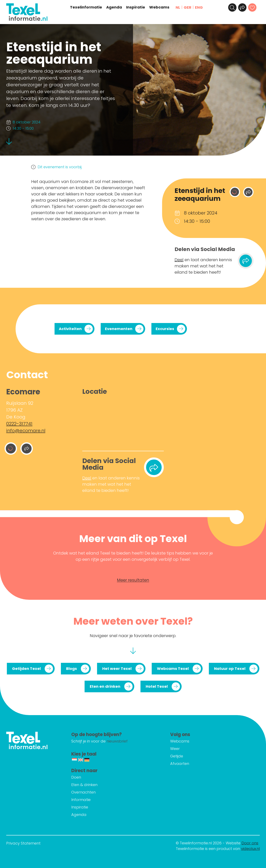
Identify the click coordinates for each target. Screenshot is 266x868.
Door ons (250, 843)
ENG (199, 7)
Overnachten (83, 792)
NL (178, 7)
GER (188, 7)
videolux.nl (250, 849)
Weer (175, 749)
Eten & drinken (84, 785)
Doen (76, 777)
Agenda (114, 7)
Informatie (81, 800)
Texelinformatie (86, 7)
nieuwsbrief (117, 741)
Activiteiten (70, 329)
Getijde (177, 756)
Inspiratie (136, 7)
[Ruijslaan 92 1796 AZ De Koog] (123, 422)
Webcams (159, 7)
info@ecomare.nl (26, 431)
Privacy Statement (23, 843)
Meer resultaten (133, 580)
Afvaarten (180, 764)
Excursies (165, 329)
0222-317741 (19, 424)
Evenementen (119, 329)
